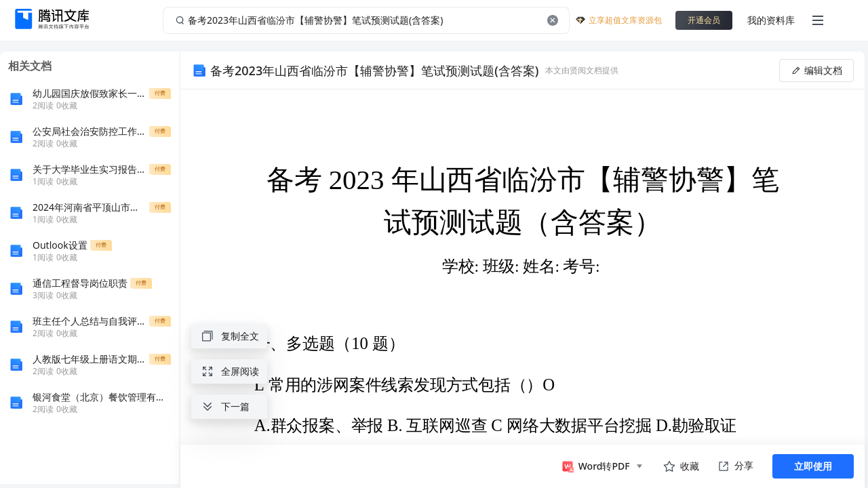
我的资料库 (771, 20)
